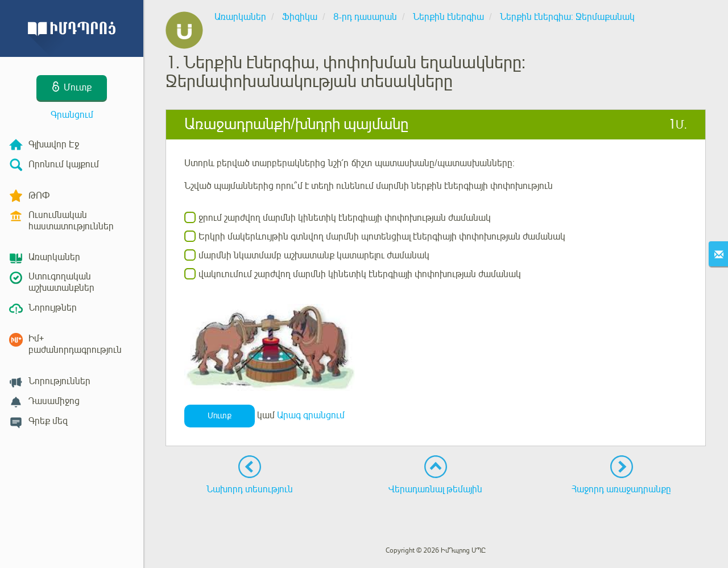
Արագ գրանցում (311, 415)
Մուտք (220, 416)
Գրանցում (72, 115)
